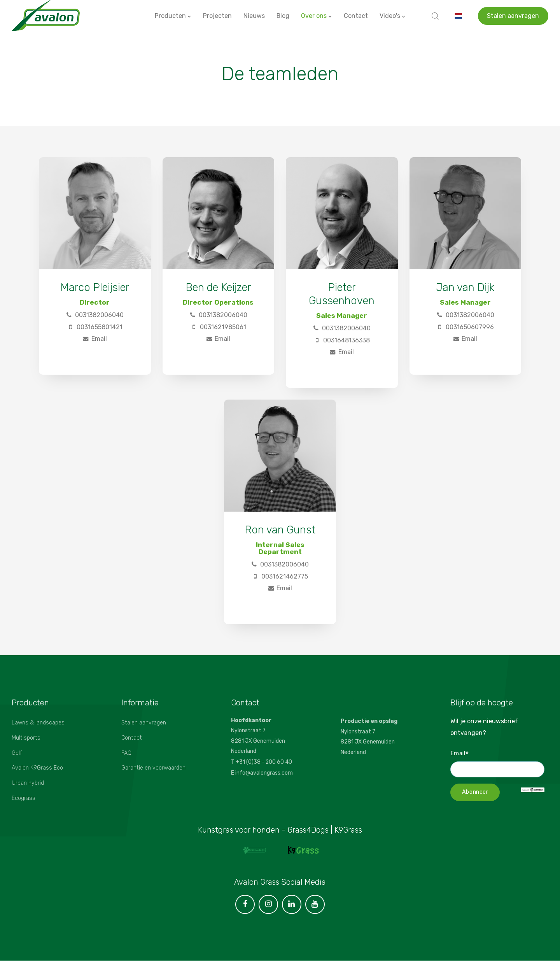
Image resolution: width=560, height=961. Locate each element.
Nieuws (254, 15)
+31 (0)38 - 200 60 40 (264, 762)
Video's (393, 15)
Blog (283, 15)
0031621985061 (218, 327)
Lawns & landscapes (38, 723)
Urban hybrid (28, 783)
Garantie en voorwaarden (154, 768)
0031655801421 (95, 327)
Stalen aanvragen (513, 15)
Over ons (317, 15)
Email (95, 339)
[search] (435, 16)
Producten (173, 15)
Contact (356, 15)
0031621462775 (280, 576)
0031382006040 (95, 315)
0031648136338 (342, 340)
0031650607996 (465, 327)
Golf (17, 753)
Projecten (217, 15)
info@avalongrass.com (264, 772)
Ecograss (24, 799)
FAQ (126, 753)
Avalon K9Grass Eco (38, 768)
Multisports (26, 738)
